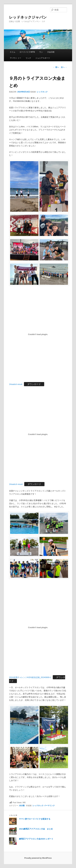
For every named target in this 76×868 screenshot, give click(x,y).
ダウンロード (34, 384)
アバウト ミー (15, 58)
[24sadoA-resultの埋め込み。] (38, 334)
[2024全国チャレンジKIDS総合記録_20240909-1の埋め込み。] (38, 627)
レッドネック (42, 92)
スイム (13, 52)
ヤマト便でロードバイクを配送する (35, 819)
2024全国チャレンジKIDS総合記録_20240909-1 (30, 677)
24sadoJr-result (16, 484)
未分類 (22, 806)
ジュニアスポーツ (43, 58)
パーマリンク (49, 806)
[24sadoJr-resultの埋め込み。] (38, 434)
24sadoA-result (16, 384)
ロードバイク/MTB (27, 52)
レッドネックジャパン (28, 17)
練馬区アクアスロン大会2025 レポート (36, 839)
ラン (41, 52)
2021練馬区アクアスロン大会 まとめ (36, 829)
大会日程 (51, 52)
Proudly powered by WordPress (38, 858)
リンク (28, 58)
